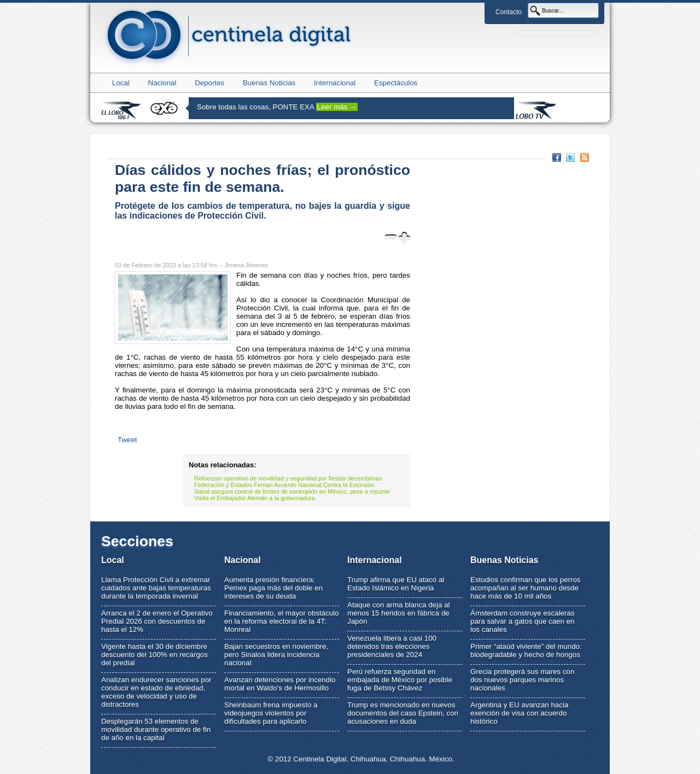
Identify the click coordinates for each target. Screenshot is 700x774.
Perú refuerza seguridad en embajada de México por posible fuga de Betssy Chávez (400, 680)
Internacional (335, 83)
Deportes (209, 83)
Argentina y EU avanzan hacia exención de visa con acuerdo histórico (519, 713)
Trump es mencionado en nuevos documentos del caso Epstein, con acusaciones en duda (403, 713)
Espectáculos (396, 83)
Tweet (127, 440)
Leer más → (337, 107)
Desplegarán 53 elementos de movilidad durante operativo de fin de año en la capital (156, 729)
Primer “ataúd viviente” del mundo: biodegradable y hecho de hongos (526, 650)
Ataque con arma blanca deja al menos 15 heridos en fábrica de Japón (398, 613)
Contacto (509, 12)
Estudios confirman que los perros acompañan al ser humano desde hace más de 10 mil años (526, 588)
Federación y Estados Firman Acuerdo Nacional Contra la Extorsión (284, 485)
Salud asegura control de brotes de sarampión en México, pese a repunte (292, 491)
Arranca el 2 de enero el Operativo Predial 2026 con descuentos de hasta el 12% (157, 621)
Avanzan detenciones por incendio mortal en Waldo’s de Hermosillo (280, 684)
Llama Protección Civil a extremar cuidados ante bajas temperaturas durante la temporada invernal (156, 588)
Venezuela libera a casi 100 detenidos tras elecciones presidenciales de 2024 (392, 646)
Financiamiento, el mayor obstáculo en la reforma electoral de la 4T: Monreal (282, 621)
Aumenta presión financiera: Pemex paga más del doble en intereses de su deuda (273, 588)
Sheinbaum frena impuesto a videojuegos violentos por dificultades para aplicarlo (271, 713)
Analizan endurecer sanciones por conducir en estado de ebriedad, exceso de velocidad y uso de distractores (156, 692)
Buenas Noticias (269, 83)
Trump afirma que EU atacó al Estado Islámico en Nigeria (396, 584)
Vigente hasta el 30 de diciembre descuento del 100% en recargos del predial (154, 655)
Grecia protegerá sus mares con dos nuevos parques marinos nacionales (522, 680)
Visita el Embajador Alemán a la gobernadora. (255, 498)
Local (121, 83)
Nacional (162, 83)
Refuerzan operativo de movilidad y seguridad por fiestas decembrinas (288, 478)
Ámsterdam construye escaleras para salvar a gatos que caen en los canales (522, 621)
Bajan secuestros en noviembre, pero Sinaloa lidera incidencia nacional (276, 655)
